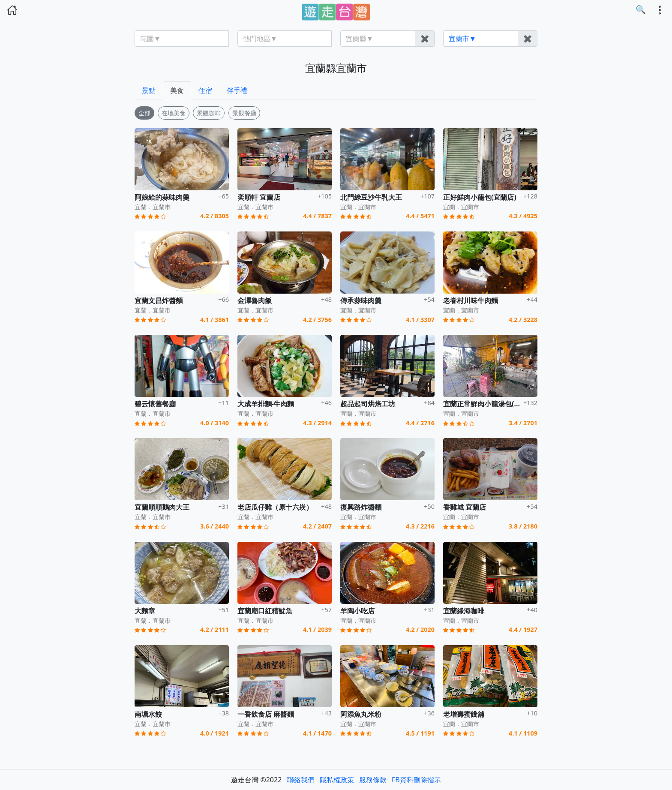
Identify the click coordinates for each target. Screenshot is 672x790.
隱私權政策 (337, 780)
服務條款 (373, 780)
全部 (144, 113)
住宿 (205, 90)
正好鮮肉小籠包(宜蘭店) (480, 197)
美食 (177, 90)
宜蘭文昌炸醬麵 (159, 300)
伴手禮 (237, 90)
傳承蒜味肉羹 (361, 300)
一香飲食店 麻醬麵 (266, 714)
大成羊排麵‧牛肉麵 (266, 404)
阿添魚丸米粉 (361, 714)
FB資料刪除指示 (416, 780)
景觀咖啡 (209, 113)
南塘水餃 (148, 714)
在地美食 (174, 113)
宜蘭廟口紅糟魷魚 (265, 611)
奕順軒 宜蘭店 (259, 197)
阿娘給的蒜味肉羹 (162, 197)
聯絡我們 (301, 780)
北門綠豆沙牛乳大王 (371, 197)
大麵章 (145, 611)
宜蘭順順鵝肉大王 (162, 507)
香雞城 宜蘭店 (465, 507)
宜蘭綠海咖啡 (464, 611)
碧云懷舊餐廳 (155, 404)
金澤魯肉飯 (255, 300)
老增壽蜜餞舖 (464, 714)
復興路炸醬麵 (361, 507)
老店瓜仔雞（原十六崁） (275, 507)
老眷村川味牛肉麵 (471, 300)
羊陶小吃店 (357, 611)
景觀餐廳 (244, 113)
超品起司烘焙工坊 (368, 404)
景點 (149, 90)
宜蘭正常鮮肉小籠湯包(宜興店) (490, 404)
